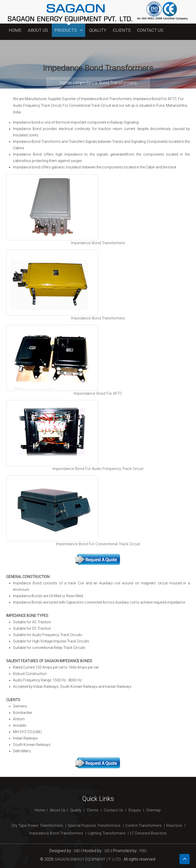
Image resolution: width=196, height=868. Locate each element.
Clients (122, 30)
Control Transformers (143, 826)
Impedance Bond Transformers (106, 83)
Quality (98, 30)
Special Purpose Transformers (94, 826)
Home (15, 30)
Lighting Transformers (107, 833)
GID (107, 851)
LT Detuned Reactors (148, 833)
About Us (38, 30)
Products (69, 30)
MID (77, 851)
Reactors (174, 826)
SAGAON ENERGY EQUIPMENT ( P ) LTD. (88, 859)
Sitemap (154, 810)
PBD (143, 851)
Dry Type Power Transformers (37, 826)
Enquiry (135, 810)
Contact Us (150, 30)
